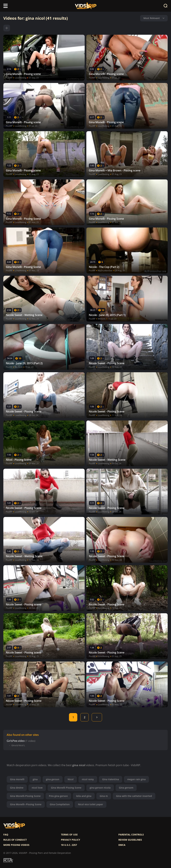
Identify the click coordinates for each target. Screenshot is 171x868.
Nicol (71, 779)
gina (35, 779)
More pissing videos (16, 845)
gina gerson (53, 779)
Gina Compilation (60, 804)
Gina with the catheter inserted (134, 796)
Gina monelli (17, 779)
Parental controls (131, 835)
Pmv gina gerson (58, 796)
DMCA (122, 845)
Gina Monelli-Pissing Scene (25, 796)
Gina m (104, 796)
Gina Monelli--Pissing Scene (26, 804)
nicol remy (88, 779)
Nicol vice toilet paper (91, 804)
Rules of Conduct (15, 840)
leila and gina (84, 796)
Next (97, 717)
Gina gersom (126, 788)
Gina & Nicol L (18, 745)
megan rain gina (136, 779)
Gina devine (17, 788)
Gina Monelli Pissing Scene (66, 788)
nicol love (37, 788)
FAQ (6, 835)
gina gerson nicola (100, 788)
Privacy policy (71, 840)
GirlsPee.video (16, 741)
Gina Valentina (111, 779)
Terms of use (69, 835)
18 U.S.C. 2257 (69, 845)
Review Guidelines (130, 840)
